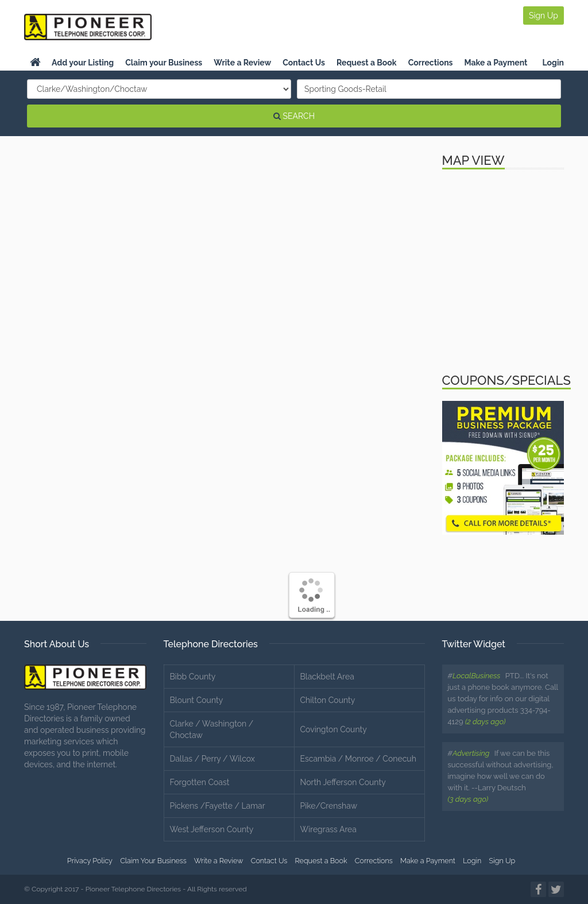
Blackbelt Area (327, 677)
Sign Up (543, 16)
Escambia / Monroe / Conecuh (358, 759)
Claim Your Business (153, 861)
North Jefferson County (343, 782)
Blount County (197, 700)
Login (553, 63)
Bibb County (193, 677)
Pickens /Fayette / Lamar (218, 806)
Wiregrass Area (328, 829)
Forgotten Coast (200, 782)
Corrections (431, 63)
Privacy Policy (90, 861)
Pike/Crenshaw (329, 806)
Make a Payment (496, 63)
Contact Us (304, 63)
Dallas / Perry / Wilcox (212, 759)
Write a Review (242, 63)
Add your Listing (83, 63)
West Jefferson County (212, 829)
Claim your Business (164, 63)
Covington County (334, 729)
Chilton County (328, 700)
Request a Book (367, 63)
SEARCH (294, 116)
